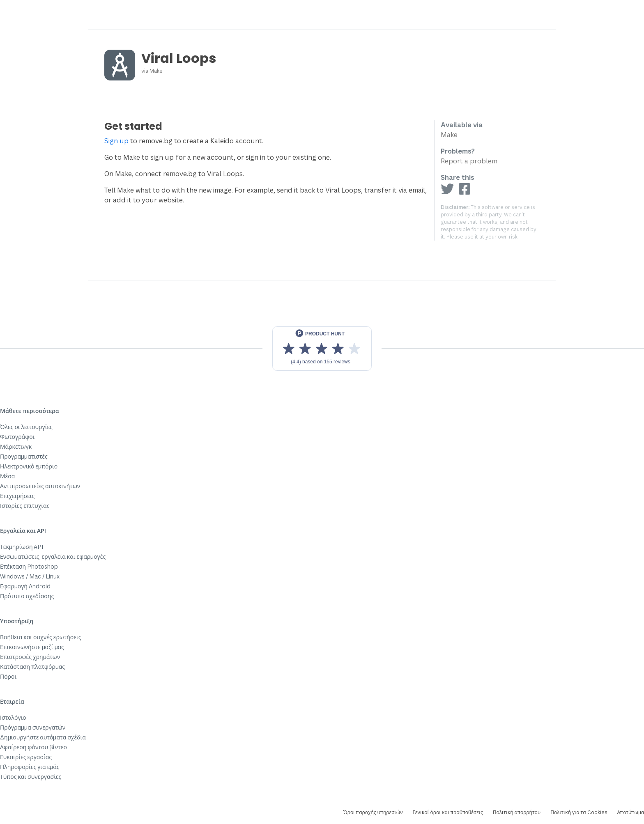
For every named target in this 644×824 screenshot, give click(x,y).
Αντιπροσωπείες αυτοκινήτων (40, 486)
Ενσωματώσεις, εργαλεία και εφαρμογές (53, 557)
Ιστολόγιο (13, 717)
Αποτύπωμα (631, 812)
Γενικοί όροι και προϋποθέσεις (447, 812)
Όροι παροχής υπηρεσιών (373, 812)
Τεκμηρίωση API (22, 547)
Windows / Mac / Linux (30, 576)
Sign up (116, 141)
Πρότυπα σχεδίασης (27, 596)
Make (156, 71)
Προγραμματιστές (24, 456)
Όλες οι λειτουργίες (26, 427)
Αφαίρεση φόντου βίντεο (33, 747)
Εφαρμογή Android (25, 586)
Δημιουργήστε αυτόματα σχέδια (43, 737)
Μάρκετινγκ (16, 446)
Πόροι (8, 676)
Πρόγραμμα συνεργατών (33, 727)
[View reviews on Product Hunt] (322, 349)
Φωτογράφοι (17, 437)
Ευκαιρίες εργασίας (26, 757)
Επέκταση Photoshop (29, 566)
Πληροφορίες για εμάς (30, 767)
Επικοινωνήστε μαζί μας (32, 647)
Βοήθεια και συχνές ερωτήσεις (41, 637)
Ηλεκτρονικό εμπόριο (29, 466)
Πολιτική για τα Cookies (579, 812)
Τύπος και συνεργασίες (31, 777)
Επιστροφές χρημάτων (30, 657)
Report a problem (469, 161)
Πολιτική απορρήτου (517, 812)
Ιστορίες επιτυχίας (25, 506)
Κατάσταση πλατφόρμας (32, 667)
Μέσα (7, 476)
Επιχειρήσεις (17, 496)
